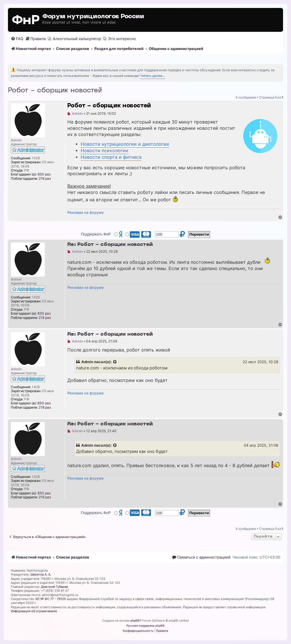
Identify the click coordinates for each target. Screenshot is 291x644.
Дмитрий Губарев (54, 587)
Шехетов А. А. (41, 574)
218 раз (45, 179)
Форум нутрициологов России (93, 17)
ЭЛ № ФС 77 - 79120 (51, 599)
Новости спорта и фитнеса (111, 157)
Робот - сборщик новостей (55, 91)
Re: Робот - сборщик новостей (110, 245)
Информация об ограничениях (34, 611)
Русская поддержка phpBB (145, 626)
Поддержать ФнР (96, 234)
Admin (87, 362)
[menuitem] (17, 39)
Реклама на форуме (86, 212)
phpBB (135, 620)
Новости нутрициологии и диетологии (125, 144)
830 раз (44, 174)
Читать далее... (152, 76)
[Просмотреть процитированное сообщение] (115, 362)
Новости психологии (104, 151)
